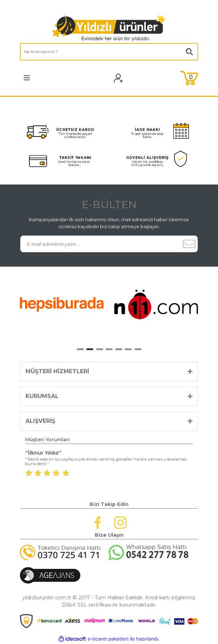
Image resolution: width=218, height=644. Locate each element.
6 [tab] (128, 349)
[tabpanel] (62, 304)
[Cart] (189, 78)
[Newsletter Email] (100, 244)
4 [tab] (109, 349)
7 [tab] (138, 349)
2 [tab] (90, 349)
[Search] (109, 52)
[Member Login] (123, 78)
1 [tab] (80, 349)
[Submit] (189, 244)
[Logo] (109, 27)
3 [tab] (100, 349)
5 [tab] (119, 349)
